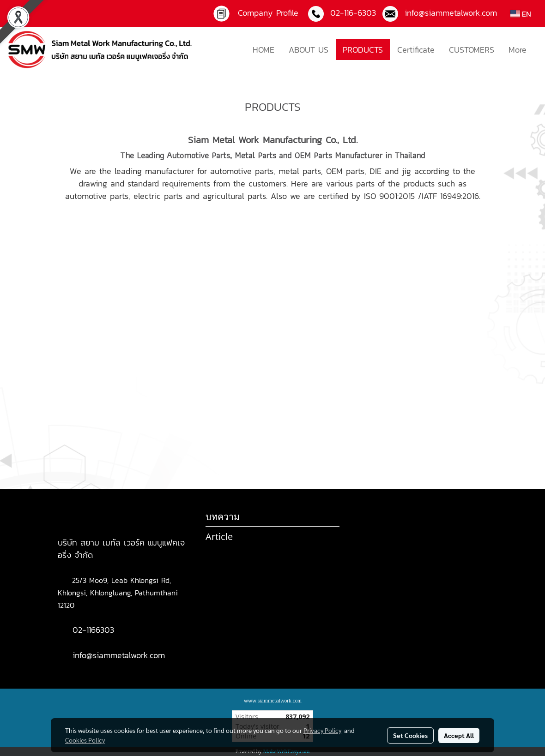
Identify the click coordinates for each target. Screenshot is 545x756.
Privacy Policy (322, 730)
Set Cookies (410, 735)
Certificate (416, 50)
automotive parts (242, 171)
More (518, 50)
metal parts (300, 171)
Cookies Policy (85, 740)
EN (521, 14)
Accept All (459, 735)
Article (219, 537)
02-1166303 (93, 630)
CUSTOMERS (472, 50)
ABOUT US (309, 50)
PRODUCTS (363, 50)
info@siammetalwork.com (119, 655)
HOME (263, 50)
